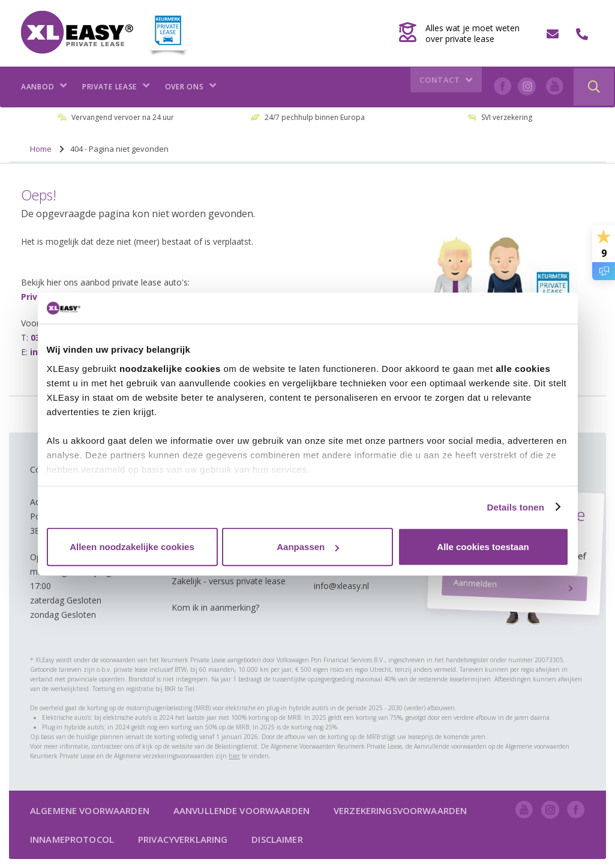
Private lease (116, 87)
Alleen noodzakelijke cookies (132, 547)
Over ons (191, 87)
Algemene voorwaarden (90, 810)
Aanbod (44, 87)
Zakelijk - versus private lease (229, 581)
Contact (448, 87)
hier (234, 756)
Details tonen (516, 507)
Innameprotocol (72, 839)
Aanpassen (308, 547)
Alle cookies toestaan (483, 547)
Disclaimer (277, 839)
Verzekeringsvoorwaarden (400, 810)
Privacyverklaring (183, 839)
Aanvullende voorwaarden (241, 810)
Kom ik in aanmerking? (215, 607)
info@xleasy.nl (341, 586)
